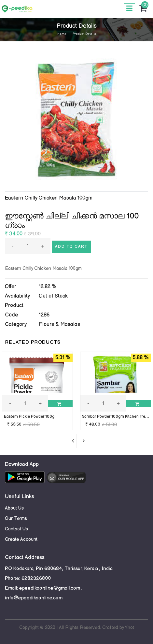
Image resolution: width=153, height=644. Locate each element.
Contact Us (16, 529)
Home (62, 34)
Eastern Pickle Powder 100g (29, 417)
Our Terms (16, 518)
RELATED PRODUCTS (33, 342)
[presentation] (73, 441)
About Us (14, 508)
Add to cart (71, 247)
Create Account (21, 539)
